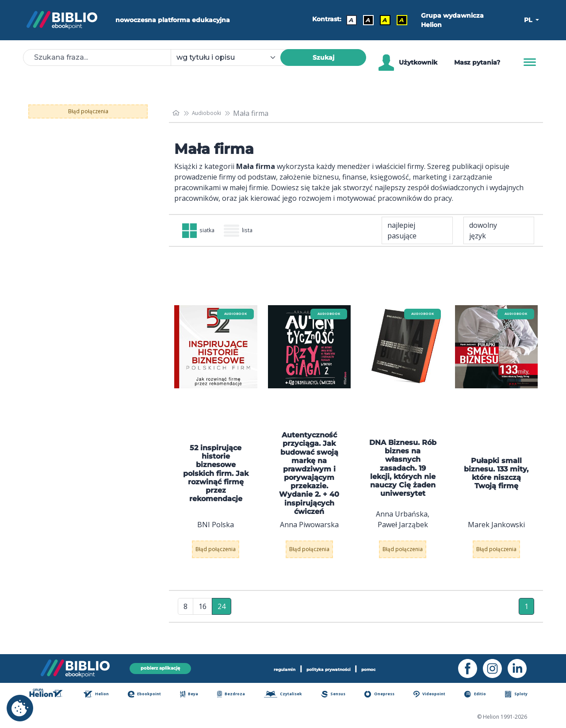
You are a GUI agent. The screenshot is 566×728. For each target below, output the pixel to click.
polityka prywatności (331, 667)
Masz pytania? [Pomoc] (477, 62)
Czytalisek (289, 695)
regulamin (267, 667)
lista (255, 231)
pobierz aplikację (160, 667)
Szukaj (323, 57)
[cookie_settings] (20, 708)
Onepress (386, 695)
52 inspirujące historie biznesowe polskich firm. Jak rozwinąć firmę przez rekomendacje (216, 475)
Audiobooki (214, 113)
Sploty (522, 695)
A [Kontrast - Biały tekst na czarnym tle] (364, 20)
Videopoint (437, 695)
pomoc (388, 667)
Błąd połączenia (88, 111)
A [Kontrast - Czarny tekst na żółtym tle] (381, 20)
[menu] (216, 349)
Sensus (340, 695)
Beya (196, 695)
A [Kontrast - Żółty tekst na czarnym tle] (398, 20)
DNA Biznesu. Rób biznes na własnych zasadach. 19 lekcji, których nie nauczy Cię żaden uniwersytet (403, 470)
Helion (103, 695)
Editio (483, 695)
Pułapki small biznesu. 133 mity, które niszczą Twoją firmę (496, 475)
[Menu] (530, 62)
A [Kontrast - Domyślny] (348, 20)
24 (222, 614)
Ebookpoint (152, 695)
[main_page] (177, 113)
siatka (204, 232)
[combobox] (231, 57)
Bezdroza (236, 695)
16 (203, 614)
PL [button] (529, 20)
